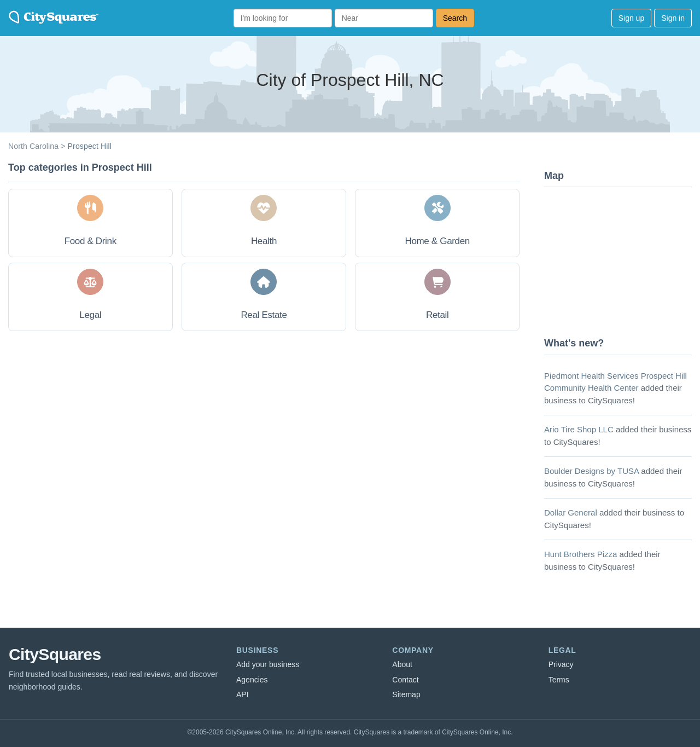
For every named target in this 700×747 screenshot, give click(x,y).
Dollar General (571, 513)
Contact (405, 680)
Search (455, 18)
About (402, 664)
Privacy (561, 664)
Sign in (673, 18)
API (243, 694)
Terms (559, 680)
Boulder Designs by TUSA (591, 471)
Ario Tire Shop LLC (579, 429)
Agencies (252, 680)
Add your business (268, 664)
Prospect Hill (90, 146)
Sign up (631, 18)
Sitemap (406, 694)
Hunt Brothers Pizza (581, 554)
